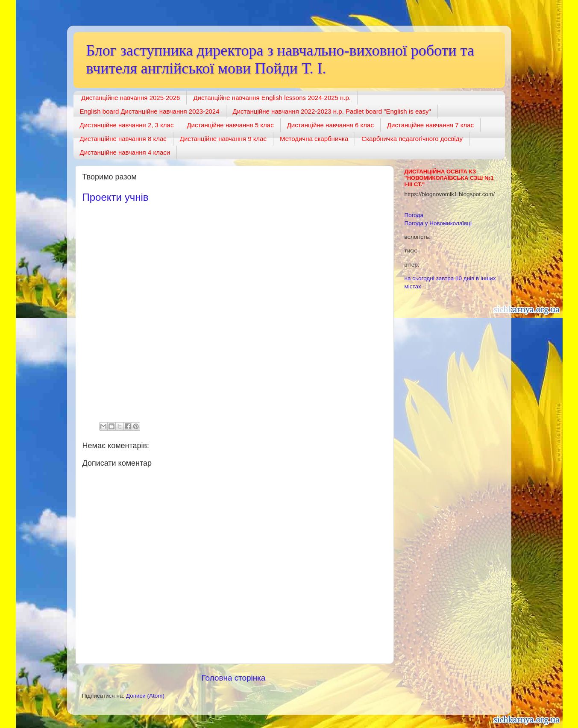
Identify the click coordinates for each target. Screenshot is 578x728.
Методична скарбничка (314, 139)
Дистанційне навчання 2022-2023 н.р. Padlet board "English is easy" (332, 111)
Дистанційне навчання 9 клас (223, 139)
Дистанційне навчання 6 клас (330, 125)
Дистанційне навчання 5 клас (230, 125)
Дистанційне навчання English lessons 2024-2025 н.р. (272, 98)
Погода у (438, 223)
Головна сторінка (234, 678)
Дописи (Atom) (145, 696)
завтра (445, 278)
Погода (414, 215)
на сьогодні (420, 278)
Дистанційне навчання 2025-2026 (131, 98)
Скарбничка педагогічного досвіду (412, 139)
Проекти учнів (116, 197)
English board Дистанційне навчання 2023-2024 (150, 111)
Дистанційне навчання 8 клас (123, 139)
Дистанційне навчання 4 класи (125, 152)
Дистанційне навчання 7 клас (430, 125)
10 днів (465, 278)
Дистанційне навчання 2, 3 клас (127, 125)
